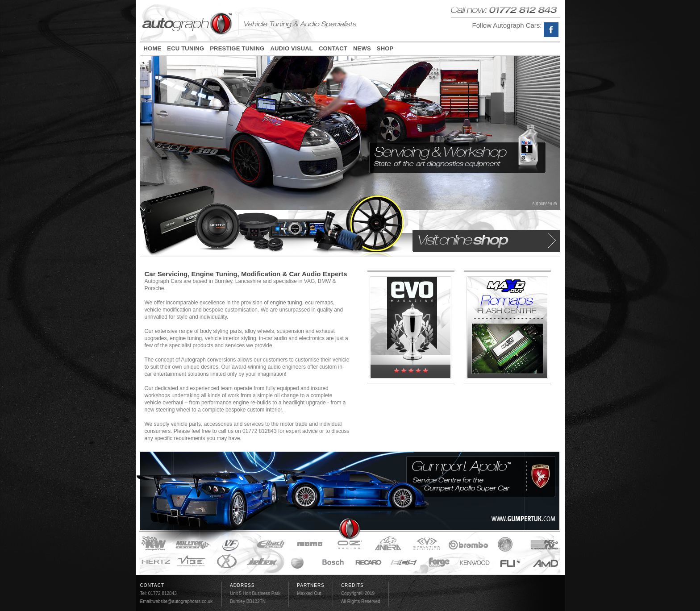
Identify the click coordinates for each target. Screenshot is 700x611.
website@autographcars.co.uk (182, 601)
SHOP (385, 49)
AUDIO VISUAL (292, 49)
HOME (153, 49)
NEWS (362, 49)
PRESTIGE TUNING (237, 49)
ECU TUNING (185, 49)
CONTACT (333, 49)
